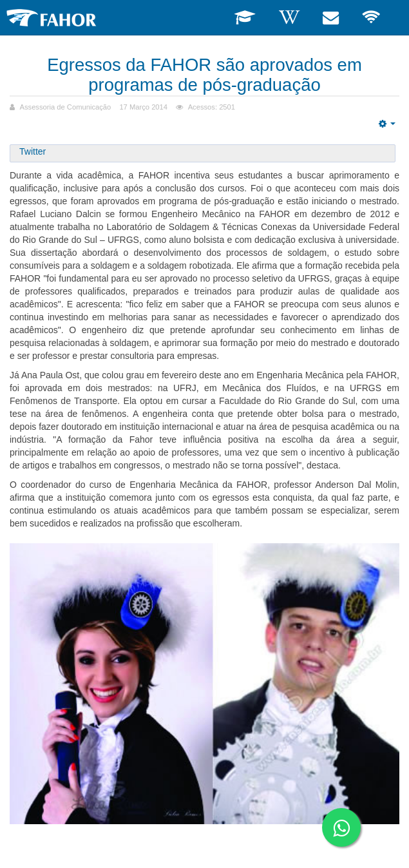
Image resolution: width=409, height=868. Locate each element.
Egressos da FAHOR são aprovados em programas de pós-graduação (204, 75)
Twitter (33, 151)
